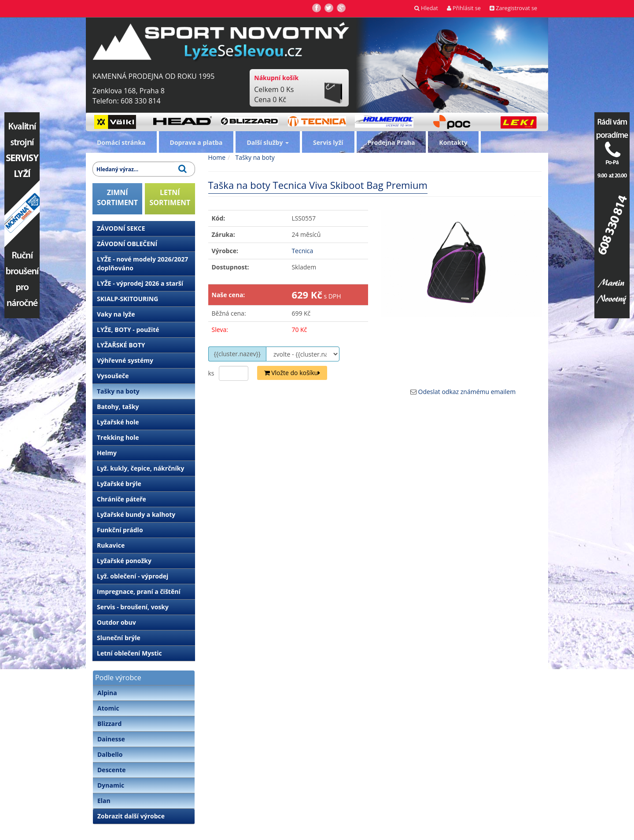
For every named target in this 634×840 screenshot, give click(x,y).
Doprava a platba (196, 142)
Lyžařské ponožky (124, 561)
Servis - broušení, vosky (133, 607)
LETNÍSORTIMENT (170, 197)
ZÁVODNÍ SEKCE (121, 228)
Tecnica (302, 251)
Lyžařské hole (118, 422)
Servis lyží (328, 142)
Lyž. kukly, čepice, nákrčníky (140, 468)
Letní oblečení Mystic (129, 653)
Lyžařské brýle (119, 484)
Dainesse (111, 739)
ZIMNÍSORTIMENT (117, 197)
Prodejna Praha (391, 142)
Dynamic (111, 785)
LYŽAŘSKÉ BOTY (121, 345)
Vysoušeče (113, 376)
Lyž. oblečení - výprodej (133, 576)
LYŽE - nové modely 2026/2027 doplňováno (142, 263)
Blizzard (109, 724)
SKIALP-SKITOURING (127, 299)
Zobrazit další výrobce (131, 816)
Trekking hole (118, 437)
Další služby (268, 142)
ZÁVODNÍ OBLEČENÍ (127, 244)
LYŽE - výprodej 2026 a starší (140, 283)
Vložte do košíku (292, 373)
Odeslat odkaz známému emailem (467, 392)
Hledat (426, 8)
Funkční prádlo (120, 530)
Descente (112, 770)
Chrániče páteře (122, 499)
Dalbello (110, 754)
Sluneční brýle (119, 638)
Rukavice (111, 545)
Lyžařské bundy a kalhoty (136, 514)
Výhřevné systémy (125, 360)
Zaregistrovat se (513, 8)
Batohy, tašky (118, 407)
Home (217, 157)
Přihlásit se (464, 8)
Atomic (108, 708)
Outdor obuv (116, 622)
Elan (104, 801)
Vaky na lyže (116, 314)
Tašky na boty (118, 391)
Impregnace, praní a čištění (139, 591)
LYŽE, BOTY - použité (128, 330)
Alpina (107, 693)
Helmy (107, 453)
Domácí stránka (121, 142)
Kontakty (453, 142)
